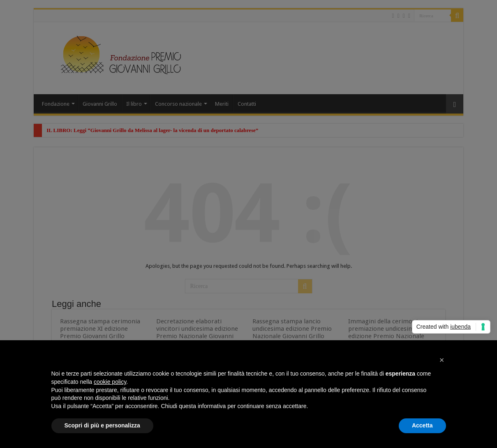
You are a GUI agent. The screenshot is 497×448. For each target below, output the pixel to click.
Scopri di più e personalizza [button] (102, 425)
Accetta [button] (422, 425)
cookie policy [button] (110, 382)
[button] (442, 360)
